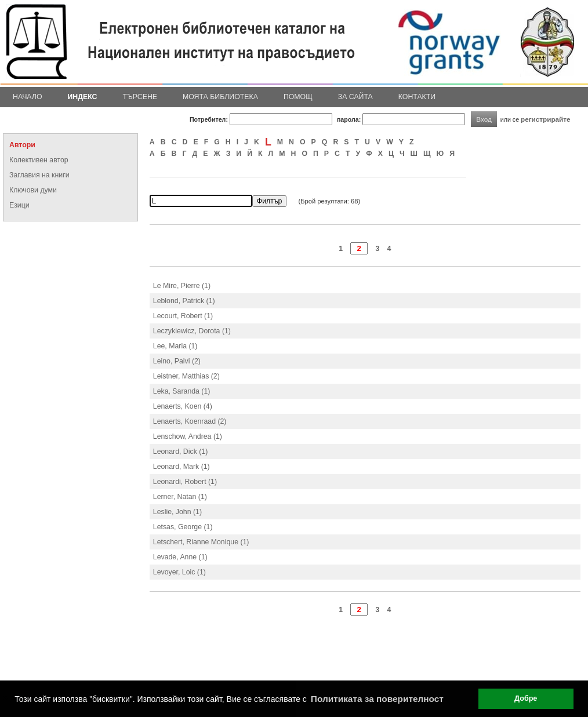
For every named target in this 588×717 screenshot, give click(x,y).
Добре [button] (526, 698)
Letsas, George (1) (183, 527)
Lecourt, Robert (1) (183, 316)
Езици (19, 205)
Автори (22, 145)
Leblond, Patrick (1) (184, 301)
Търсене (140, 97)
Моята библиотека (220, 97)
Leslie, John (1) (177, 512)
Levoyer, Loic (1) (179, 572)
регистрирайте (546, 119)
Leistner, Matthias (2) (186, 376)
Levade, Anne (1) (180, 557)
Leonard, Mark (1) (182, 467)
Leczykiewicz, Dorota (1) (192, 331)
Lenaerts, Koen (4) (183, 406)
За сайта (355, 97)
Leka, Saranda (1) (182, 391)
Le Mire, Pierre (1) (182, 286)
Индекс (83, 97)
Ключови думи (33, 190)
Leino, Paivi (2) (177, 361)
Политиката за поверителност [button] (377, 699)
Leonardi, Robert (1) (185, 482)
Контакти (417, 97)
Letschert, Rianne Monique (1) (201, 542)
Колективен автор (39, 160)
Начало (28, 97)
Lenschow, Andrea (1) (188, 436)
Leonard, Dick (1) (180, 452)
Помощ (298, 97)
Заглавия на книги (39, 175)
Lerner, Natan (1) (180, 497)
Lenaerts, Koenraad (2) (190, 421)
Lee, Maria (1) (175, 346)
